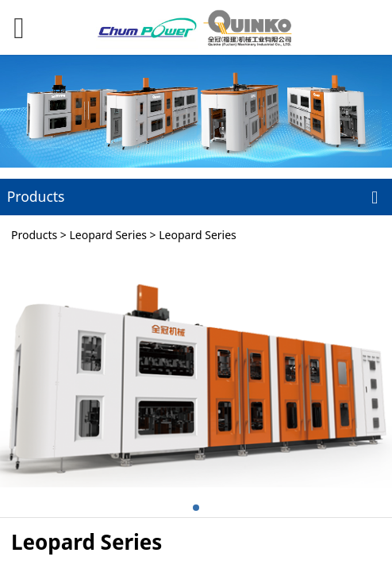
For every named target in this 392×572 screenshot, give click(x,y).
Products (34, 235)
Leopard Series (108, 235)
